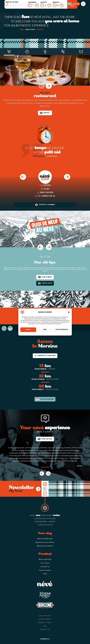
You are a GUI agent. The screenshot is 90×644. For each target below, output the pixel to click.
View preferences (62, 330)
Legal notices (45, 616)
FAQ (45, 574)
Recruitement (45, 619)
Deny (45, 330)
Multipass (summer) (45, 546)
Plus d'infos (45, 277)
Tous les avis (45, 439)
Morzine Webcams (45, 539)
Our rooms (45, 563)
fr (69, 4)
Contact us (45, 567)
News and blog (45, 559)
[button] (69, 312)
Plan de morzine (45, 399)
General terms (45, 623)
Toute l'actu (45, 283)
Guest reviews (45, 570)
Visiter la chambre (45, 205)
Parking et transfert (45, 356)
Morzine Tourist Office (45, 542)
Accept (28, 330)
